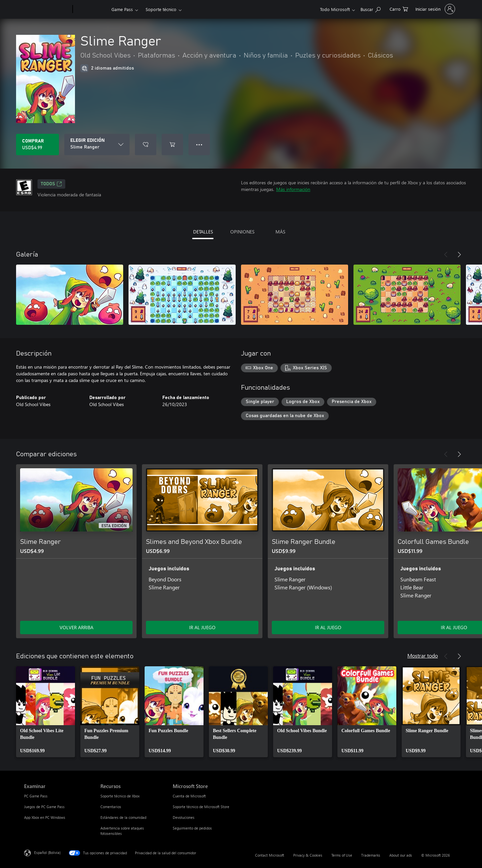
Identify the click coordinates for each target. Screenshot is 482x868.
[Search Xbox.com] (371, 9)
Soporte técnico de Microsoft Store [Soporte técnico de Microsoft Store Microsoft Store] (201, 807)
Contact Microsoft (270, 855)
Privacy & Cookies (308, 855)
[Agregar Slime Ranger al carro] (172, 144)
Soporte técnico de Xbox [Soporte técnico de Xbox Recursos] (120, 796)
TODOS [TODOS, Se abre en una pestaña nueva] (51, 184)
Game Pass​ (122, 9)
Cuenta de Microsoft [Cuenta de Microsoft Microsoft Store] (189, 796)
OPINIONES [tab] (242, 232)
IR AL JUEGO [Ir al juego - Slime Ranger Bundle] (328, 627)
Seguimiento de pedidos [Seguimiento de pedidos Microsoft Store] (192, 828)
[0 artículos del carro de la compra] (399, 9)
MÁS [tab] (280, 232)
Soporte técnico (161, 9)
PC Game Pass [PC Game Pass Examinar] (36, 796)
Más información (293, 189)
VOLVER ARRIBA (76, 627)
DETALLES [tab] (203, 232)
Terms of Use (342, 855)
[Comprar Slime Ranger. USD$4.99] (37, 144)
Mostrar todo (423, 655)
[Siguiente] (459, 255)
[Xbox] (91, 9)
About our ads (401, 855)
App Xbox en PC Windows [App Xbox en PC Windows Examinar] (45, 817)
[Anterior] (446, 255)
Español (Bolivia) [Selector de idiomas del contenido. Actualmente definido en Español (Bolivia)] (47, 852)
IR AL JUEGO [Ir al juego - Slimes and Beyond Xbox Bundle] (202, 627)
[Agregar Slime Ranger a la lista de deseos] (146, 144)
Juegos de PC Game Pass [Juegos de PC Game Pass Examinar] (44, 807)
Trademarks (371, 855)
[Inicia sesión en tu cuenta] (435, 9)
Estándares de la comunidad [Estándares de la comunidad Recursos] (123, 817)
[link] (46, 712)
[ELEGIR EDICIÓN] (97, 144)
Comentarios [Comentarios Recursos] (111, 807)
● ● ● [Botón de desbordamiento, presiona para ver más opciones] (199, 144)
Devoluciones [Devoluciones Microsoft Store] (184, 817)
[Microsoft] (47, 9)
